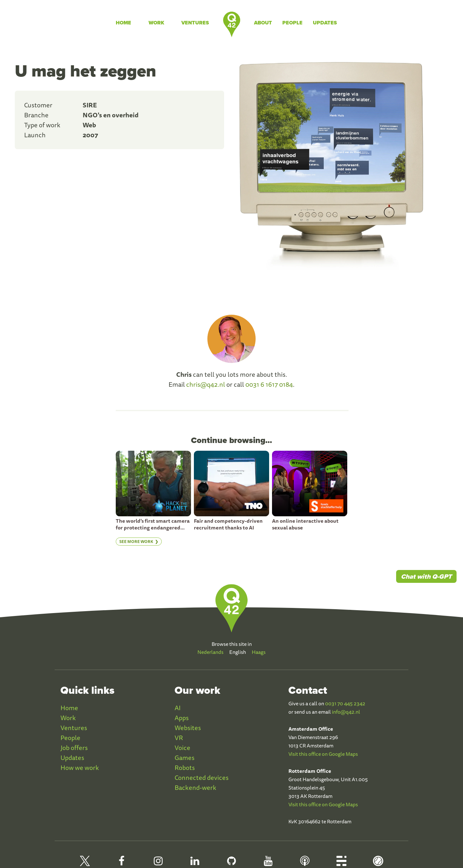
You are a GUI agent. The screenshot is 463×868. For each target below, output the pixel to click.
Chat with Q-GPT (426, 576)
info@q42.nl (346, 712)
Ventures (195, 23)
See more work (136, 542)
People (292, 23)
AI (178, 708)
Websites (188, 728)
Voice (182, 748)
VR (179, 738)
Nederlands (210, 652)
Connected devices (202, 778)
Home (123, 23)
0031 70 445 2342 (345, 703)
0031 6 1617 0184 (269, 384)
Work (156, 23)
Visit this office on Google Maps (323, 754)
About (263, 23)
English (238, 652)
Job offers (74, 748)
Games (185, 758)
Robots (185, 768)
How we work (80, 768)
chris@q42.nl (206, 384)
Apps (182, 718)
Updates (325, 23)
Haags (259, 652)
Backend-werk (195, 787)
